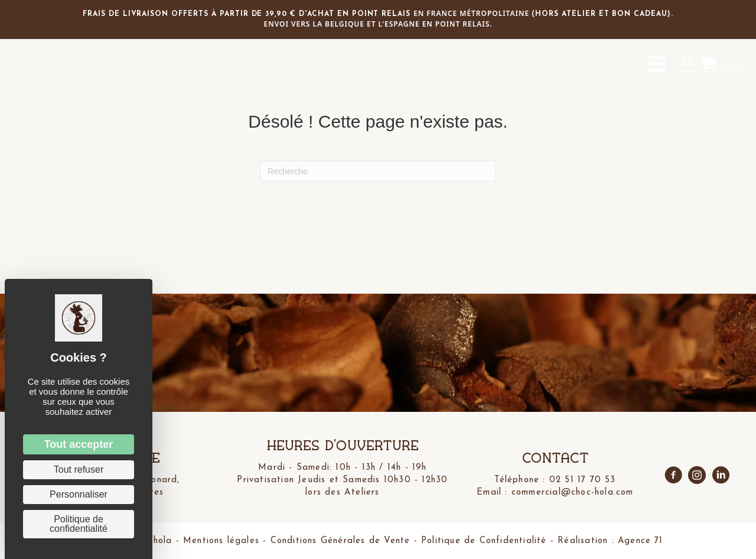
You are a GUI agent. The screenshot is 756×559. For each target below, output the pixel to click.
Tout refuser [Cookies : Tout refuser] (79, 469)
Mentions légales (221, 541)
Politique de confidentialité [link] (79, 524)
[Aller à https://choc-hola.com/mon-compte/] (687, 64)
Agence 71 (639, 541)
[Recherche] (378, 171)
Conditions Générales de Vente (340, 541)
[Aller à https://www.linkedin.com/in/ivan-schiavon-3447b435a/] (721, 476)
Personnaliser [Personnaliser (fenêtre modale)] (79, 494)
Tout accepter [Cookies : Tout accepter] (79, 444)
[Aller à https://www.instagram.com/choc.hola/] (697, 476)
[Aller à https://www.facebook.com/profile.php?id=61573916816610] (673, 476)
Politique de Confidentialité (484, 541)
